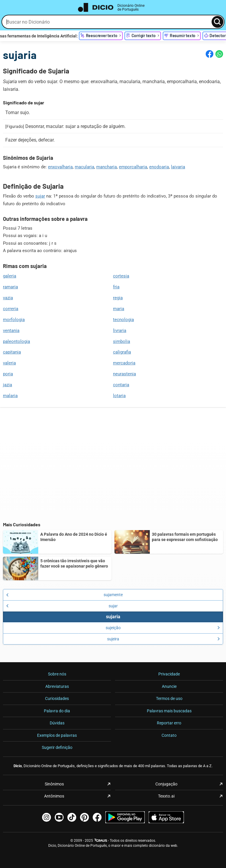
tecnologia (123, 320)
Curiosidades (57, 698)
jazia (8, 385)
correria (11, 309)
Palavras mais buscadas (169, 711)
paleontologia (16, 341)
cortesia (121, 276)
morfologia (14, 320)
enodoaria (159, 167)
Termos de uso (169, 698)
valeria (9, 363)
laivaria (178, 167)
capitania (12, 352)
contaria (121, 385)
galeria (10, 276)
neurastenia (124, 374)
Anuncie (169, 686)
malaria (10, 396)
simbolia (122, 341)
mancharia (107, 167)
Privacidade (169, 674)
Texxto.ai (166, 796)
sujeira (164, 639)
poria (8, 374)
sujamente (64, 595)
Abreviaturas (57, 686)
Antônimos (54, 796)
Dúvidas (57, 723)
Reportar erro (169, 723)
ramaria (10, 287)
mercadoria (124, 363)
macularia (84, 167)
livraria (120, 331)
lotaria (119, 396)
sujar (40, 196)
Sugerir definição (57, 747)
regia (118, 298)
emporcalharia (133, 167)
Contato (169, 735)
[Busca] (217, 22)
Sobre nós (57, 674)
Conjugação (166, 784)
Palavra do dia (57, 711)
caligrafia (122, 352)
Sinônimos (54, 784)
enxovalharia (60, 167)
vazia (8, 298)
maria (119, 309)
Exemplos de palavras (57, 735)
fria (116, 287)
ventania (11, 331)
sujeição (163, 628)
